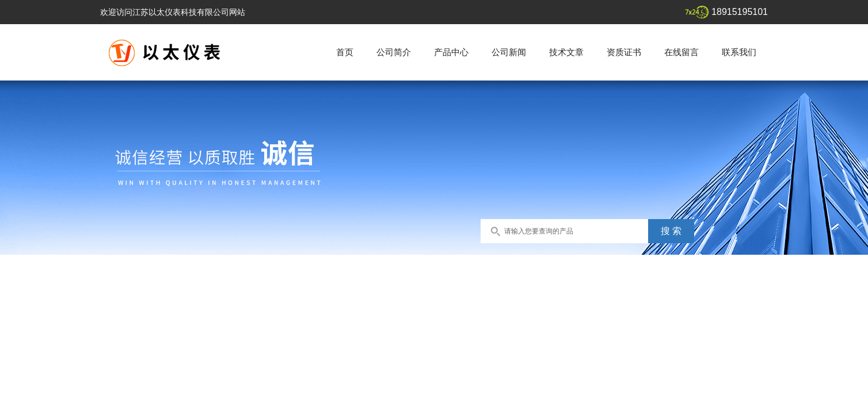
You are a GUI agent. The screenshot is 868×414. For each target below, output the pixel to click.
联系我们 (739, 52)
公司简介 (394, 52)
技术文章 (566, 52)
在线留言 (682, 52)
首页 (345, 52)
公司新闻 (509, 52)
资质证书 (624, 52)
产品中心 (451, 52)
